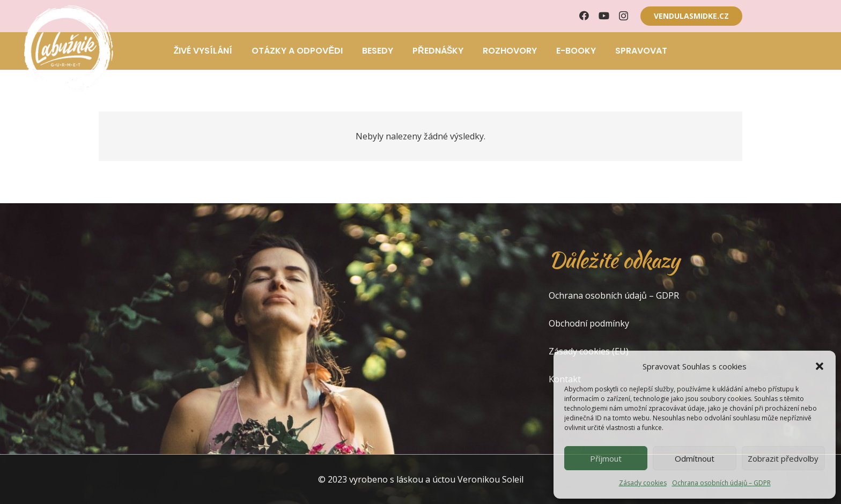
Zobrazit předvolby (783, 458)
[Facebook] (584, 16)
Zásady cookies (643, 483)
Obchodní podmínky (589, 323)
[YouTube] (604, 16)
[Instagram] (624, 16)
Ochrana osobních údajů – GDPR (721, 483)
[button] (820, 366)
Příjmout (606, 458)
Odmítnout (695, 458)
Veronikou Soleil (490, 479)
